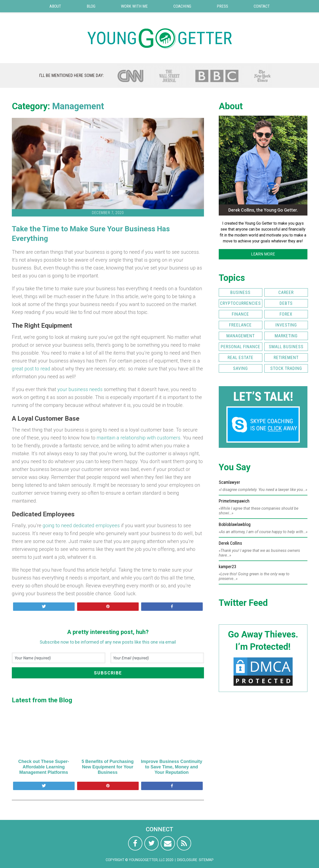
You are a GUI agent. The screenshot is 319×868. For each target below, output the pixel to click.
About (55, 6)
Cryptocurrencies (240, 303)
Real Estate (241, 357)
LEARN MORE (263, 254)
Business (240, 292)
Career (286, 292)
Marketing (286, 336)
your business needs (80, 389)
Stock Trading (286, 368)
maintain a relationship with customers (138, 438)
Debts (286, 303)
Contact (262, 6)
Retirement (286, 357)
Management (78, 106)
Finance (240, 314)
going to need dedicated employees (81, 525)
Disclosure (187, 860)
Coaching (182, 6)
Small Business (286, 347)
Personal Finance (241, 347)
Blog (91, 6)
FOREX (286, 314)
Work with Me (134, 6)
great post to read (31, 369)
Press (222, 6)
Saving (240, 368)
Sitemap (206, 860)
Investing (286, 325)
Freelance (240, 325)
